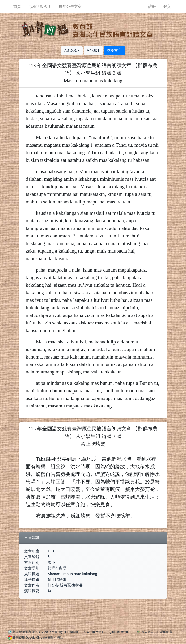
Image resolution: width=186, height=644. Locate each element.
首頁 (17, 7)
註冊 (152, 7)
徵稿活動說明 (40, 7)
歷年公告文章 (70, 7)
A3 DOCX (72, 50)
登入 (167, 7)
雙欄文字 (114, 50)
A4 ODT (93, 50)
